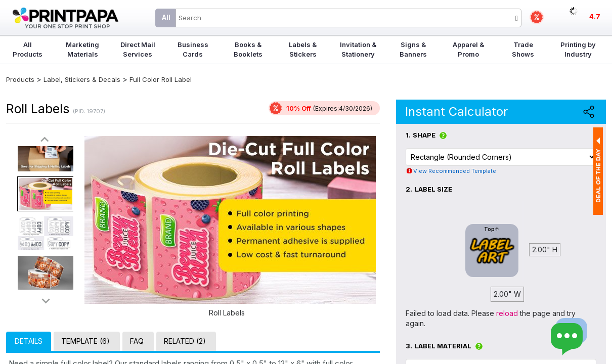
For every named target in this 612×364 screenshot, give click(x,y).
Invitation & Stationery (358, 49)
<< (45, 140)
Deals (537, 17)
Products (20, 79)
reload (507, 313)
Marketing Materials (82, 49)
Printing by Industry (578, 49)
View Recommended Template (455, 171)
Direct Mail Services (138, 49)
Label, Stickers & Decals (83, 79)
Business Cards (193, 49)
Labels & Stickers (303, 49)
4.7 (595, 16)
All (166, 17)
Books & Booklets (248, 49)
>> (45, 301)
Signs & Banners (413, 49)
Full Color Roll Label (161, 79)
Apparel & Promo (468, 49)
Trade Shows (523, 49)
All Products (28, 49)
